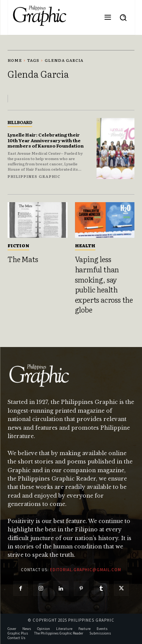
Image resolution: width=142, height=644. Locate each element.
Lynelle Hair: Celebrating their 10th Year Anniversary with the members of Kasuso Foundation (46, 140)
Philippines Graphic (34, 176)
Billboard (20, 122)
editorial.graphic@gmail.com (86, 570)
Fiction (18, 245)
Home (15, 60)
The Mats (23, 259)
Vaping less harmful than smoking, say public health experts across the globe (104, 284)
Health (85, 245)
